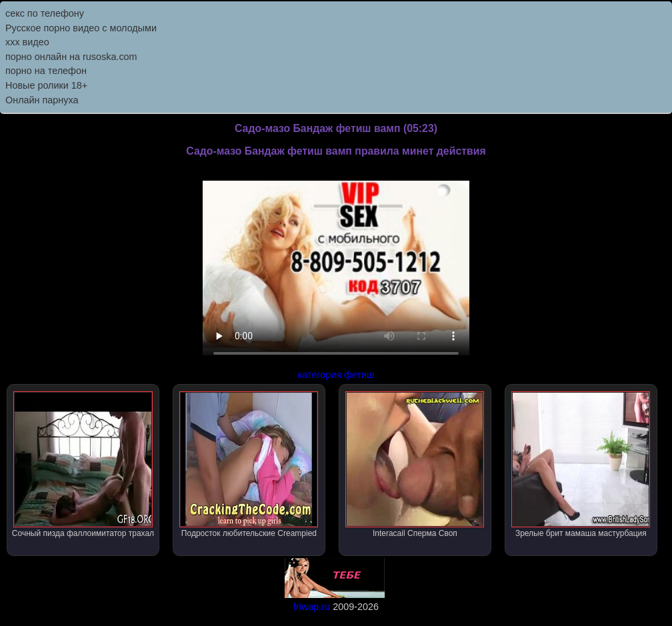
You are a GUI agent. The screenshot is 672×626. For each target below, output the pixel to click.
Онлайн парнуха (42, 100)
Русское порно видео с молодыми (81, 28)
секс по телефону (45, 13)
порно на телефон (46, 71)
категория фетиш (336, 375)
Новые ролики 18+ (46, 85)
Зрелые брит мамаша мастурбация (581, 465)
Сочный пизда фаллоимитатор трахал (83, 465)
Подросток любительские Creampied (249, 465)
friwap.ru (312, 607)
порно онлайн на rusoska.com (71, 57)
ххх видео (27, 42)
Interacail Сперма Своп (415, 465)
